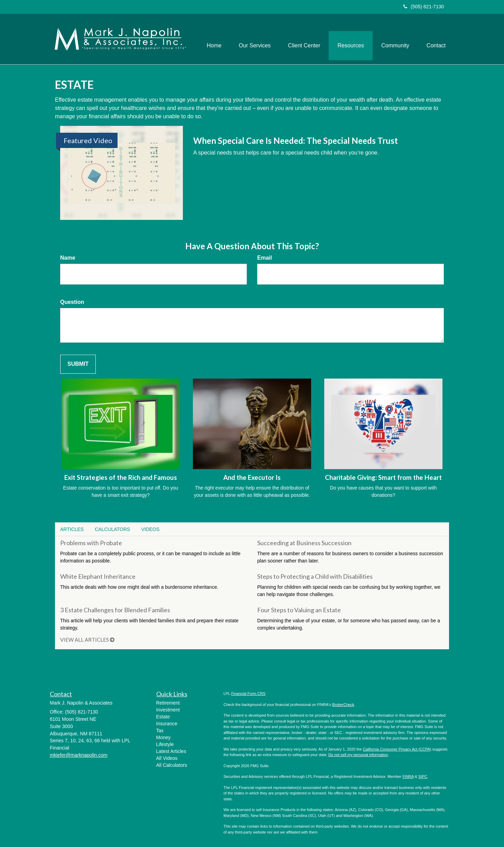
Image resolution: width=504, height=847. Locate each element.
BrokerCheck (343, 705)
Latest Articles (171, 751)
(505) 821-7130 (424, 7)
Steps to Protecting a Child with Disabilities (315, 576)
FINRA (408, 776)
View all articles (87, 640)
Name (68, 258)
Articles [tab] (72, 529)
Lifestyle (165, 744)
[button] (255, 39)
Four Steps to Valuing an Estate (299, 610)
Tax (160, 730)
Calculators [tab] (112, 529)
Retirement (168, 703)
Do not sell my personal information (358, 755)
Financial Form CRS (248, 694)
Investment (168, 710)
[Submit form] (78, 364)
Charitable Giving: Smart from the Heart (383, 477)
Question (72, 302)
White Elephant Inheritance (98, 576)
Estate (163, 717)
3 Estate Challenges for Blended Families (115, 610)
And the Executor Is (252, 477)
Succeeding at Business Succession (304, 543)
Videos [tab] (150, 529)
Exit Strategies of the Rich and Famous (121, 477)
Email (265, 258)
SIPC (423, 776)
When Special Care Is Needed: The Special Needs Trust (296, 141)
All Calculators (172, 765)
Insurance (167, 724)
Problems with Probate (91, 543)
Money (164, 737)
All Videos (167, 758)
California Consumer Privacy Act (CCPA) (397, 749)
